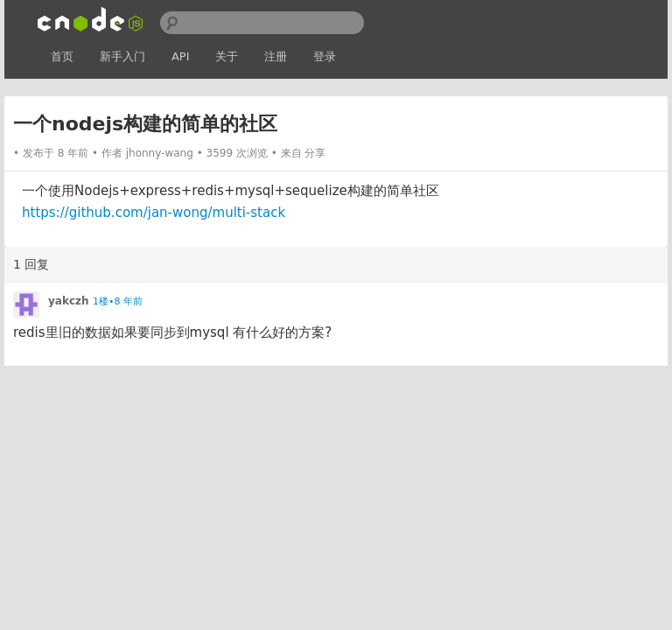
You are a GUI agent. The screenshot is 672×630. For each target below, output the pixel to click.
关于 (227, 56)
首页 (62, 56)
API (181, 56)
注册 (276, 56)
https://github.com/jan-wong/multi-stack (154, 213)
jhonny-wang (160, 153)
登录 (325, 56)
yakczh (69, 301)
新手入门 (122, 56)
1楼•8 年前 (118, 301)
